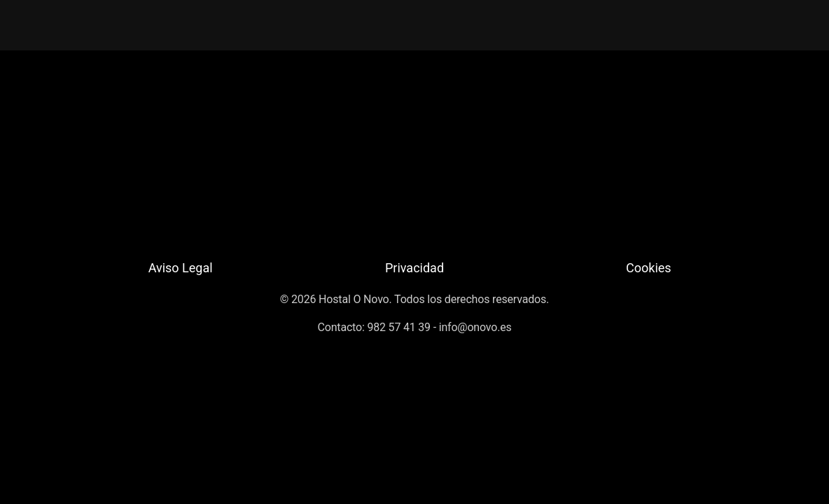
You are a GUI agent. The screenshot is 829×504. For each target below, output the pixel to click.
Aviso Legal (181, 268)
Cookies (649, 268)
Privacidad (415, 268)
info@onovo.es (475, 327)
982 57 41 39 (399, 327)
